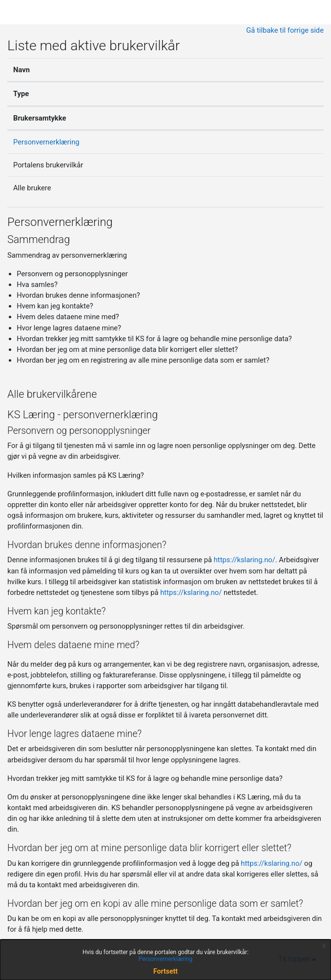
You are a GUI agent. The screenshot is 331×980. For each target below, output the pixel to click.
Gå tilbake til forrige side (285, 30)
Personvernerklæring (46, 142)
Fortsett (165, 971)
